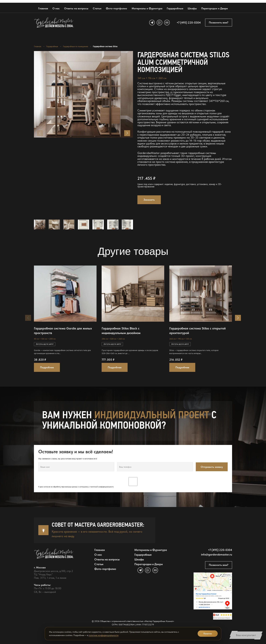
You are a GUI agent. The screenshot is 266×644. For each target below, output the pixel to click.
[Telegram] (152, 23)
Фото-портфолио (116, 8)
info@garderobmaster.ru (217, 554)
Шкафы (192, 8)
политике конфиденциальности (103, 635)
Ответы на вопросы (76, 8)
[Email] (167, 23)
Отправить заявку (212, 467)
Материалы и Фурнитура (147, 8)
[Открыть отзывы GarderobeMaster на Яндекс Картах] (222, 616)
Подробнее (47, 367)
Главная (43, 8)
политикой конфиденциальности (102, 487)
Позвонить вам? (219, 22)
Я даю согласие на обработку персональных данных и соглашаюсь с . (133, 482)
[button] (127, 133)
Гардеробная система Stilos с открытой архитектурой (197, 331)
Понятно (208, 634)
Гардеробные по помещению (75, 46)
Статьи (97, 8)
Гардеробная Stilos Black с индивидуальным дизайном (121, 331)
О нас (56, 8)
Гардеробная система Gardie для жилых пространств (63, 331)
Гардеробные (175, 8)
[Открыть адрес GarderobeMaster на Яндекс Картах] (213, 591)
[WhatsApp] (159, 23)
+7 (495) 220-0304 (189, 22)
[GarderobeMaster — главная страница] (54, 23)
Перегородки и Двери (215, 8)
